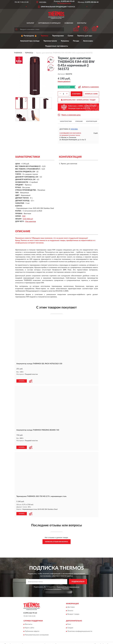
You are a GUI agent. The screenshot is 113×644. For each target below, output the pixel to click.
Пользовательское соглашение (37, 630)
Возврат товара (73, 609)
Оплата (70, 606)
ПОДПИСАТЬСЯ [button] (78, 577)
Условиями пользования (53, 584)
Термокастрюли (50, 41)
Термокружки (58, 36)
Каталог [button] (30, 23)
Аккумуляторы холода (30, 41)
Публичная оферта (32, 626)
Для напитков (31, 221)
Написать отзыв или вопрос (57, 537)
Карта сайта (30, 623)
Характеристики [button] (66, 121)
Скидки (70, 623)
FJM (24, 216)
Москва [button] (74, 129)
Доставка (71, 602)
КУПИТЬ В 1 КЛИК (91, 94)
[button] (64, 3)
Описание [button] (79, 121)
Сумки (70, 36)
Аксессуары (88, 41)
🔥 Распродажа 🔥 (29, 36)
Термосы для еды (85, 36)
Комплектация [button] (92, 121)
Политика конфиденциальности (80, 626)
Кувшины (65, 41)
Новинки (69, 23)
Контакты (82, 23)
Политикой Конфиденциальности (68, 582)
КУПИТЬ (22, 379)
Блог (69, 619)
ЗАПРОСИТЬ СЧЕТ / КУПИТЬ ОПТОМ (78, 100)
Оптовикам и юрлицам (49, 23)
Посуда (76, 41)
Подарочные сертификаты (57, 46)
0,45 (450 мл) (28, 219)
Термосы (45, 36)
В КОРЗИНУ (77, 94)
